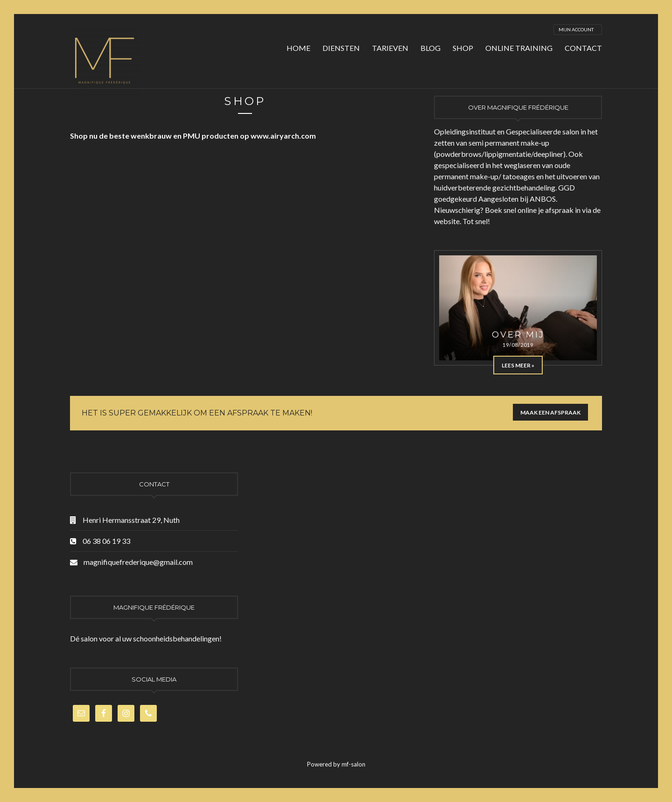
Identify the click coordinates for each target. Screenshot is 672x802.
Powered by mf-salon (336, 764)
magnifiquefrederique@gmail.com (138, 562)
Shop (463, 48)
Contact (583, 48)
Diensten (341, 48)
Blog (430, 48)
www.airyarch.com (283, 136)
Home (298, 48)
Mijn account (576, 29)
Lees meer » (518, 365)
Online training (519, 48)
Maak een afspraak (550, 412)
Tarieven (390, 48)
